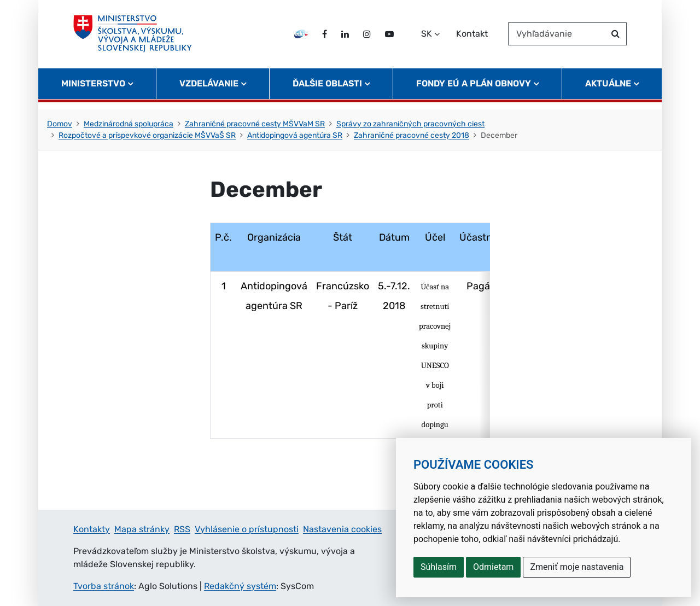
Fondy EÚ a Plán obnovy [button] (474, 91)
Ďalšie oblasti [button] (327, 91)
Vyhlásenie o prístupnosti (247, 529)
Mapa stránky (142, 529)
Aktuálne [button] (608, 91)
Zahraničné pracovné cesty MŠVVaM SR (255, 124)
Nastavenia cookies (342, 529)
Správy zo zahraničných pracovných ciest (410, 124)
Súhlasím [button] (439, 567)
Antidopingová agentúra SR (295, 135)
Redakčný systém (240, 586)
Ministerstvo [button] (93, 91)
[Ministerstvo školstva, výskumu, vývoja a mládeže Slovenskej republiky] (136, 38)
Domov (60, 124)
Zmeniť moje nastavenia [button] (577, 567)
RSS (182, 529)
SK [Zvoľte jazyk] (427, 37)
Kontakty (92, 529)
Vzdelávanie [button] (209, 91)
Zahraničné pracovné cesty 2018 (412, 135)
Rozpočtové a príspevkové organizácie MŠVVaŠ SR (147, 135)
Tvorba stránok (104, 586)
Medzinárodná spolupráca (129, 124)
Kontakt (472, 37)
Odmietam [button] (493, 567)
